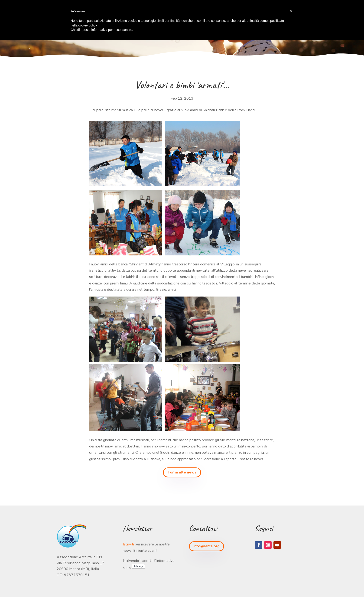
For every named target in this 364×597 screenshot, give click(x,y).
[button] (291, 11)
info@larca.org (206, 546)
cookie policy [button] (87, 25)
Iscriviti (128, 544)
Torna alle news (182, 472)
